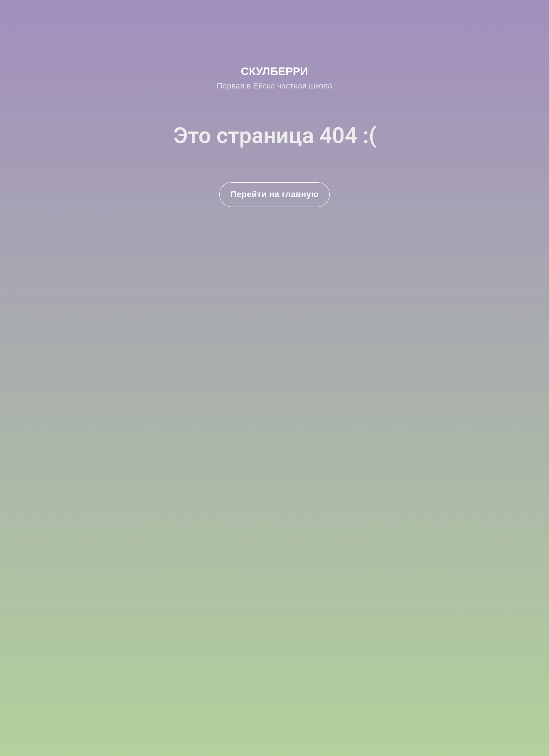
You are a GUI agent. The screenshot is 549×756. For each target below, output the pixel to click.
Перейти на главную (275, 194)
